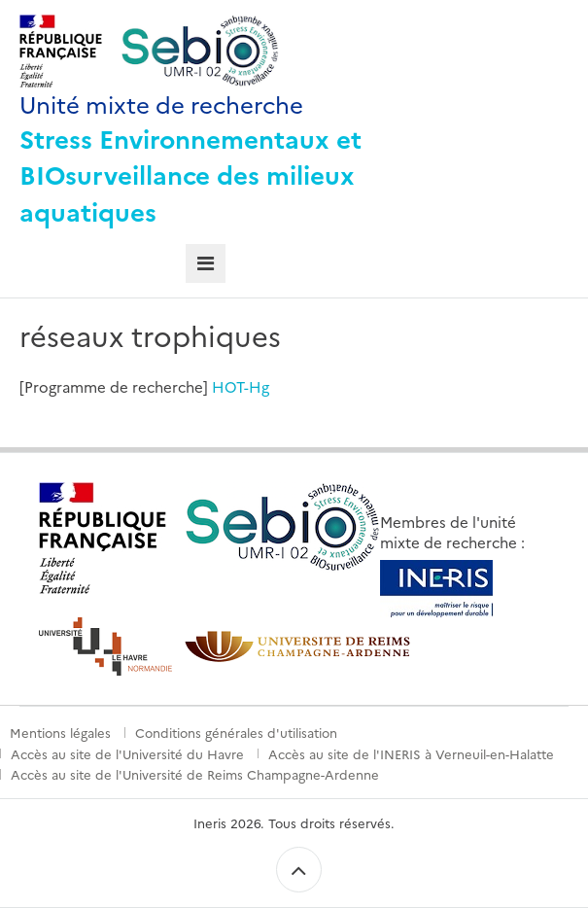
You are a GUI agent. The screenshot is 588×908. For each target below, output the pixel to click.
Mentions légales (60, 732)
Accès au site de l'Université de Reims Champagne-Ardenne (195, 774)
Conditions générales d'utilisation (236, 732)
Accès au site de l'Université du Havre (127, 753)
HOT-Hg (241, 386)
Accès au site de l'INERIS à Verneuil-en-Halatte (411, 753)
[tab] (206, 264)
